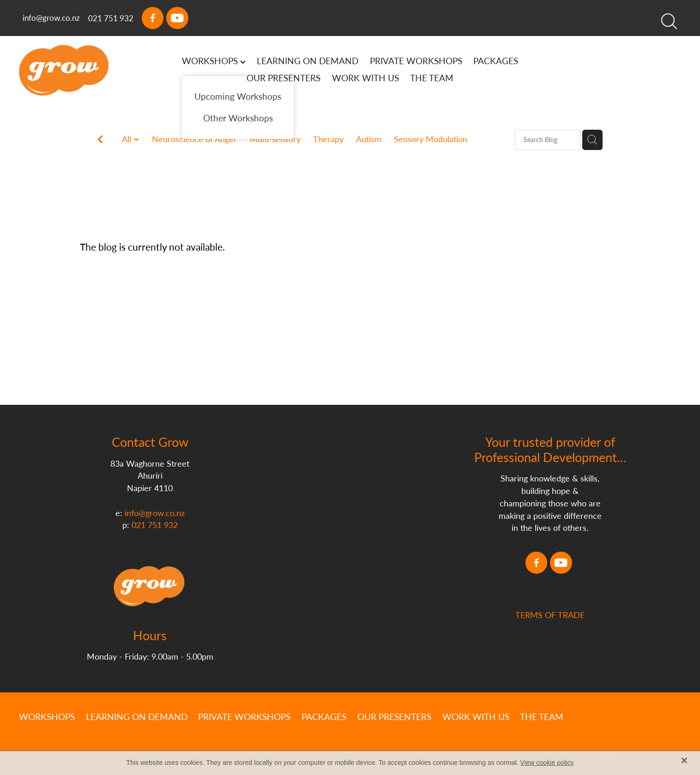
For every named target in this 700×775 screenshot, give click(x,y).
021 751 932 (155, 525)
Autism (369, 139)
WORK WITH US (365, 78)
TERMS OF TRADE (550, 651)
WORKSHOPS (214, 61)
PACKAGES (496, 61)
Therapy (328, 139)
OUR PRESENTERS (284, 78)
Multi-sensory (275, 139)
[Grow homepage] (85, 70)
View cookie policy (547, 763)
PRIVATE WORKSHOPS (416, 61)
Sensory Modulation (431, 139)
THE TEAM (432, 78)
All (128, 139)
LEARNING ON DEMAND (308, 61)
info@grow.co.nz (51, 18)
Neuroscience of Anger (194, 139)
